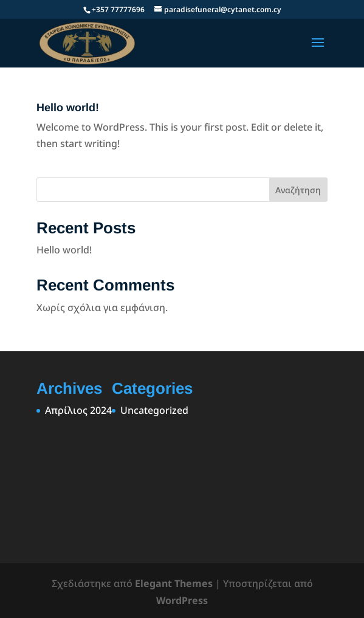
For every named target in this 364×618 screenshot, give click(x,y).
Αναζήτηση (298, 190)
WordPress (182, 600)
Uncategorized (154, 410)
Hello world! (68, 108)
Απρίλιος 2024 (78, 410)
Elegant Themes (174, 583)
